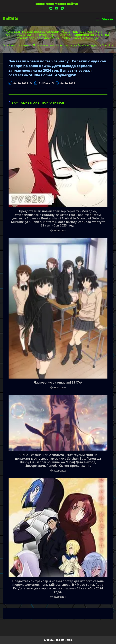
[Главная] (4, 45)
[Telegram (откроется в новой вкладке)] (62, 8)
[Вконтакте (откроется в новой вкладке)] (51, 8)
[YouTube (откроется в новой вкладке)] (57, 8)
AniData (11, 19)
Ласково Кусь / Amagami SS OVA (58, 383)
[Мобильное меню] (105, 19)
